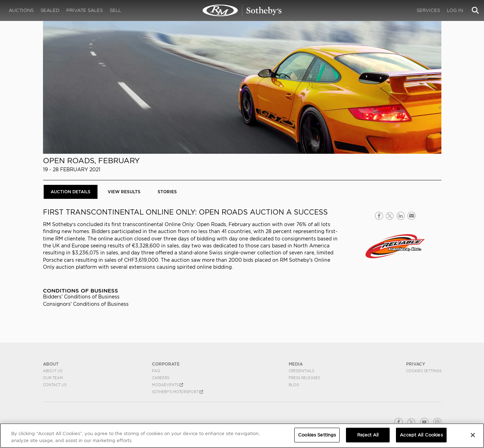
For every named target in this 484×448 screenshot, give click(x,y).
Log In (455, 10)
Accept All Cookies (421, 435)
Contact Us (55, 385)
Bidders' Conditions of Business (81, 297)
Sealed (50, 10)
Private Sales (85, 10)
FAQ (156, 371)
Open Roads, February (91, 161)
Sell (115, 10)
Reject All (368, 435)
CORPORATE (166, 364)
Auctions (21, 10)
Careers (161, 378)
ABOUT (51, 364)
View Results (124, 192)
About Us (53, 371)
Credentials (301, 371)
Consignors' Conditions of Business (86, 304)
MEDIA (296, 364)
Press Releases (304, 378)
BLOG (294, 385)
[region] (242, 436)
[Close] (473, 435)
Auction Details (71, 192)
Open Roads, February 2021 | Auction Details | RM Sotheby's (242, 10)
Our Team (53, 378)
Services (428, 10)
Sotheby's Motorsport (178, 392)
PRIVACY (416, 364)
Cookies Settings (424, 371)
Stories (167, 192)
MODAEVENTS (168, 385)
